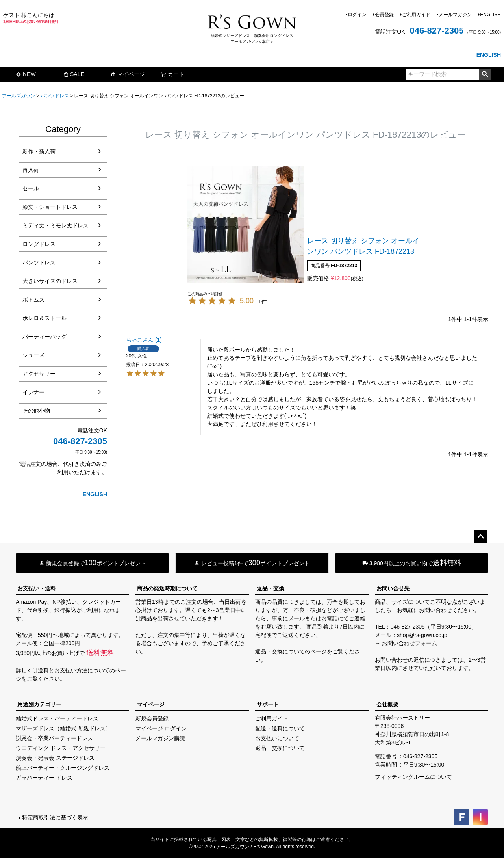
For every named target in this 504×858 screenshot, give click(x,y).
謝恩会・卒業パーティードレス (54, 738)
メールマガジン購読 (160, 738)
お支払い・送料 (37, 588)
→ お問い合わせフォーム (406, 643)
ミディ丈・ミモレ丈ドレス (56, 225)
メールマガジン (455, 15)
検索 (485, 74)
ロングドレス (39, 244)
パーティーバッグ (44, 337)
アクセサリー (39, 374)
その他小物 (36, 411)
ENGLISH (490, 15)
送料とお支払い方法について (74, 670)
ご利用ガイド (416, 15)
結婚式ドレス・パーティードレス (57, 718)
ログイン (357, 15)
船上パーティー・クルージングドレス (63, 768)
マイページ (128, 74)
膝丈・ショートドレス (50, 207)
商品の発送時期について (167, 588)
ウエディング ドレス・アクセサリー (61, 748)
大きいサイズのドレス (50, 281)
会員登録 (384, 15)
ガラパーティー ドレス (44, 778)
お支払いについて (277, 738)
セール (31, 188)
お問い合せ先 (393, 588)
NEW (26, 74)
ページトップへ (480, 537)
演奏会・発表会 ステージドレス (55, 758)
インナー (33, 392)
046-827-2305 (436, 31)
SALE (74, 74)
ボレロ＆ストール (44, 318)
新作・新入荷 (39, 151)
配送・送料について (280, 728)
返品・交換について (280, 651)
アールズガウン (19, 96)
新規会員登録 (152, 718)
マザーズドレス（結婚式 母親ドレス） (63, 728)
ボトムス (33, 300)
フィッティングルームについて (413, 777)
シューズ (33, 355)
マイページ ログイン (161, 728)
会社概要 (387, 704)
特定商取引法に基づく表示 (55, 817)
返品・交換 (271, 588)
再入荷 (31, 170)
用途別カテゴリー (39, 704)
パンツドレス (55, 96)
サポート (268, 704)
